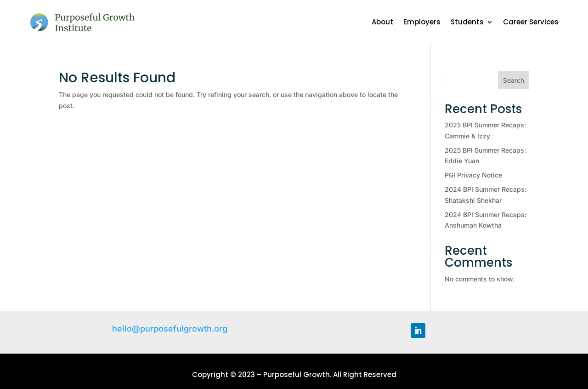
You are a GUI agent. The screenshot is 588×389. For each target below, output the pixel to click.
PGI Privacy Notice (473, 175)
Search (514, 80)
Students (467, 22)
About (382, 22)
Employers (422, 22)
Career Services (531, 22)
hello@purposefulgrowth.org (170, 329)
